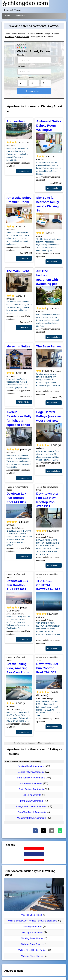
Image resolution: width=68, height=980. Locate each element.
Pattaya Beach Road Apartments (32, 807)
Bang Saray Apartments (32, 801)
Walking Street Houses (32, 956)
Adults (31, 78)
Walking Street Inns (32, 927)
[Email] (52, 831)
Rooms (20, 78)
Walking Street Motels (32, 933)
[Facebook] (35, 831)
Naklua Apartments (32, 795)
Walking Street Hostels (32, 938)
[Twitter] (43, 831)
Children (44, 78)
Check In (20, 55)
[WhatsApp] (60, 831)
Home (8, 16)
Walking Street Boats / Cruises (32, 950)
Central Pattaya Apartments (31, 772)
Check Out (21, 66)
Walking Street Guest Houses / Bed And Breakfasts (32, 921)
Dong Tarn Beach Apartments (32, 812)
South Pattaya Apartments (31, 789)
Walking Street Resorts (32, 944)
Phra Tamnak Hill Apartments (31, 778)
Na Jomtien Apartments (31, 784)
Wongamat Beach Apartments (32, 818)
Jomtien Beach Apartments (31, 766)
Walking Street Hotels (32, 915)
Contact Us (19, 16)
